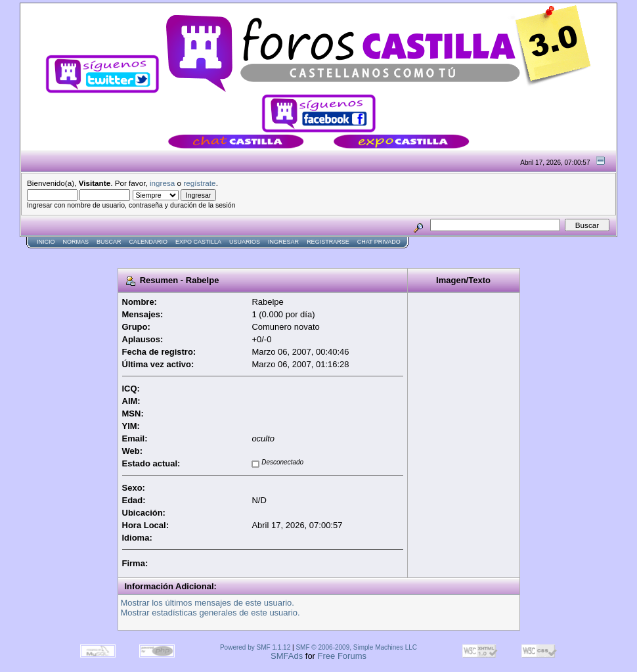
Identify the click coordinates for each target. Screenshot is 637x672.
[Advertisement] (259, 254)
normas (76, 242)
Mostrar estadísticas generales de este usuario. (210, 613)
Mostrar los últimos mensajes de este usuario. (208, 603)
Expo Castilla (198, 242)
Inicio (46, 242)
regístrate (199, 183)
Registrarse (328, 242)
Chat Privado (379, 242)
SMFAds (287, 656)
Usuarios (245, 242)
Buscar (109, 242)
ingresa (162, 183)
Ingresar (283, 242)
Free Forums (342, 656)
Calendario (149, 242)
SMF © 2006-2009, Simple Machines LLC (356, 647)
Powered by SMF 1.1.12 (255, 647)
